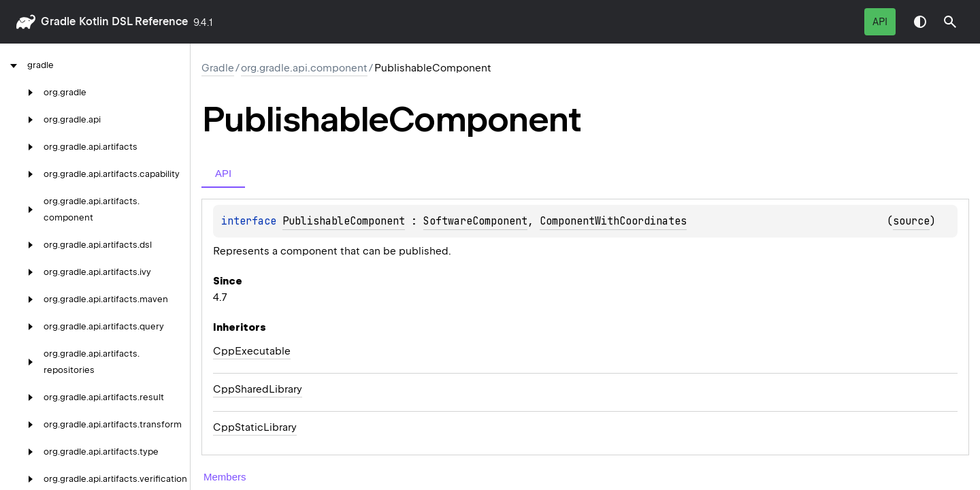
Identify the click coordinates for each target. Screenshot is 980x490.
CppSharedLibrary (258, 389)
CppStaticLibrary (255, 427)
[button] (950, 22)
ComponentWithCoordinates (613, 221)
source (911, 221)
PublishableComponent (344, 221)
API (880, 22)
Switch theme (920, 22)
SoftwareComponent (475, 221)
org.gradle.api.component (304, 68)
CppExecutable (252, 351)
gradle (58, 21)
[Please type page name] (950, 22)
